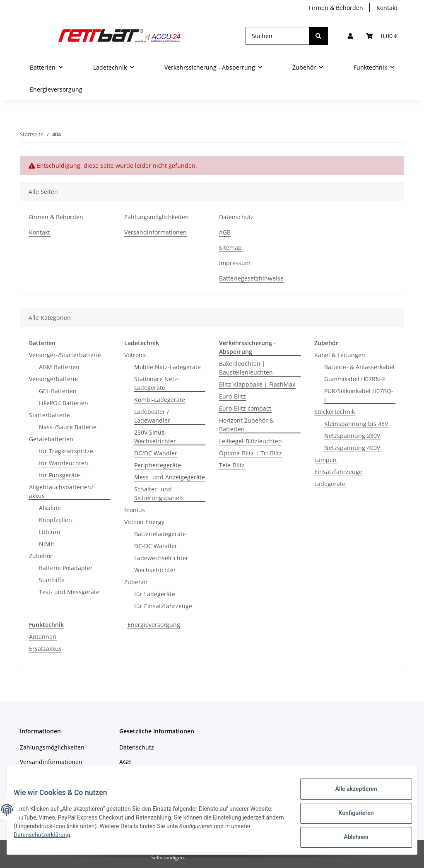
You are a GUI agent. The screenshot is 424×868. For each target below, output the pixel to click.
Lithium (49, 532)
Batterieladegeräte (160, 534)
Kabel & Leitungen (340, 355)
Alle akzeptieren (349, 795)
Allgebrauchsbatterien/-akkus (62, 491)
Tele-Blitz (232, 465)
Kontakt (387, 8)
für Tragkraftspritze (66, 451)
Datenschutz (236, 217)
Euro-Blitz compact (245, 408)
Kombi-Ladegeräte (160, 400)
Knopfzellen (55, 520)
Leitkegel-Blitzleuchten (251, 441)
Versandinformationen (155, 232)
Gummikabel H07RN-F (355, 379)
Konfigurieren (349, 817)
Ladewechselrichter (161, 558)
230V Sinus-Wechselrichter (155, 437)
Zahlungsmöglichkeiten (157, 217)
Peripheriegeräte (158, 465)
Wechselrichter (155, 570)
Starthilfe (52, 580)
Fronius (135, 510)
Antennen (43, 637)
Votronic (136, 355)
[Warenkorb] (382, 36)
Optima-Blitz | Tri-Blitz (251, 453)
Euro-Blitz (232, 396)
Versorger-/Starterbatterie (65, 355)
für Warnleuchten (64, 463)
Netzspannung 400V (352, 448)
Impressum (235, 263)
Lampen (325, 460)
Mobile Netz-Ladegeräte (167, 367)
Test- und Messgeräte (69, 592)
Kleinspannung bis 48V (356, 424)
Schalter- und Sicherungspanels (159, 493)
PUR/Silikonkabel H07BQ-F (359, 395)
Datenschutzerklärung (75, 839)
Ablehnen (349, 839)
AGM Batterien (59, 367)
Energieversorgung (154, 625)
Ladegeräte (330, 484)
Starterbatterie (49, 415)
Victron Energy (144, 522)
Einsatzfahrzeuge (338, 472)
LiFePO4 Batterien (64, 403)
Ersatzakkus (45, 649)
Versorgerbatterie (53, 379)
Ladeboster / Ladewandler (152, 416)
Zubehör (41, 556)
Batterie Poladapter (66, 568)
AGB (225, 232)
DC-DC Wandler (156, 546)
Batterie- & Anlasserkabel (359, 367)
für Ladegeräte (155, 594)
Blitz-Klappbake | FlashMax (257, 384)
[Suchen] (277, 36)
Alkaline (50, 508)
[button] (350, 36)
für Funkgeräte (59, 475)
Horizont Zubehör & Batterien (246, 425)
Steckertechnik (335, 412)
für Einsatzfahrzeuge (163, 606)
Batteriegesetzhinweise (251, 278)
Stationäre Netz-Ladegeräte (157, 383)
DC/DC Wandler (156, 453)
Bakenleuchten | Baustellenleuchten (246, 368)
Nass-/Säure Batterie (68, 427)
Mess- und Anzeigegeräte (170, 477)
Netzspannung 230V (352, 436)
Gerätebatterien (51, 439)
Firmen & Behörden (336, 8)
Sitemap (230, 248)
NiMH (47, 544)
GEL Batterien (58, 391)
